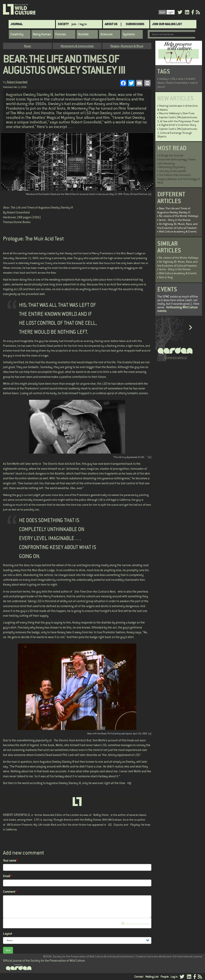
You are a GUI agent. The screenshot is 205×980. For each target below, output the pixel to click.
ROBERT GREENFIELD (16, 815)
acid (180, 79)
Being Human (42, 34)
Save (8, 950)
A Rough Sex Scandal (171, 155)
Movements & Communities (77, 46)
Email (7, 876)
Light (171, 12)
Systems (129, 34)
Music (28, 46)
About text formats (135, 924)
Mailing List (152, 977)
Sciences (106, 34)
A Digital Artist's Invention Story (178, 125)
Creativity (17, 34)
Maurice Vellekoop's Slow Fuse (177, 113)
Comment (9, 892)
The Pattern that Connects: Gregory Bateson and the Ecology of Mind (179, 179)
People (165, 977)
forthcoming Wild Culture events (177, 309)
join (74, 24)
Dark (162, 12)
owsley (163, 79)
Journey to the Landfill (172, 171)
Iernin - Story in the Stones (175, 220)
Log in (174, 977)
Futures (61, 34)
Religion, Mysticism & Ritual (127, 46)
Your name (10, 860)
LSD (173, 79)
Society (63, 24)
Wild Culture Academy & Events (178, 231)
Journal (17, 24)
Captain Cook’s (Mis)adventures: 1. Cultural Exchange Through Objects (177, 133)
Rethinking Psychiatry (172, 167)
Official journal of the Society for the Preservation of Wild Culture (44, 961)
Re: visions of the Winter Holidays (179, 216)
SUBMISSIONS (135, 24)
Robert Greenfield (17, 82)
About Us (111, 24)
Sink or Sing (166, 277)
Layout (8, 934)
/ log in (82, 24)
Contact (139, 977)
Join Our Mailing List (167, 24)
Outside (83, 34)
